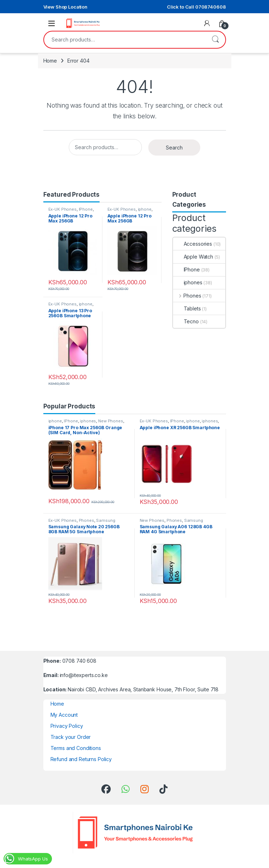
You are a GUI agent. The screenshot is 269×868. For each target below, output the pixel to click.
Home (50, 61)
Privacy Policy (67, 726)
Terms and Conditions (76, 748)
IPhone (86, 209)
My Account (64, 715)
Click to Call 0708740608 (196, 7)
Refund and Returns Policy (81, 759)
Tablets (187, 308)
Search (215, 40)
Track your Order (71, 737)
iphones (188, 282)
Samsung (105, 520)
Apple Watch (193, 257)
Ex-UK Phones (63, 209)
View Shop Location (65, 7)
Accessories (193, 244)
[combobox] (125, 40)
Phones (187, 296)
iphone (145, 209)
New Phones (111, 421)
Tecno (186, 321)
